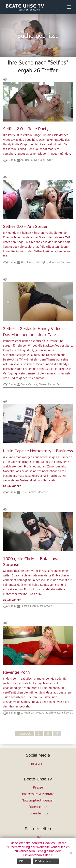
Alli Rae (25, 160)
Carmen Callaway (31, 713)
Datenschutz (38, 807)
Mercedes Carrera (59, 262)
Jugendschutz (38, 814)
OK (21, 861)
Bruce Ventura (29, 384)
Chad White (49, 713)
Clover (35, 160)
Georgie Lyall (28, 606)
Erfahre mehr (43, 861)
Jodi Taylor (46, 160)
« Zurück (24, 734)
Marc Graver (44, 606)
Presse (38, 788)
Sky (38, 837)
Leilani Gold (64, 713)
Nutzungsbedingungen (38, 801)
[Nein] (71, 853)
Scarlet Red (54, 384)
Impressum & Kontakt (38, 794)
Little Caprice (28, 492)
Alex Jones (27, 262)
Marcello (43, 492)
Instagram (38, 764)
